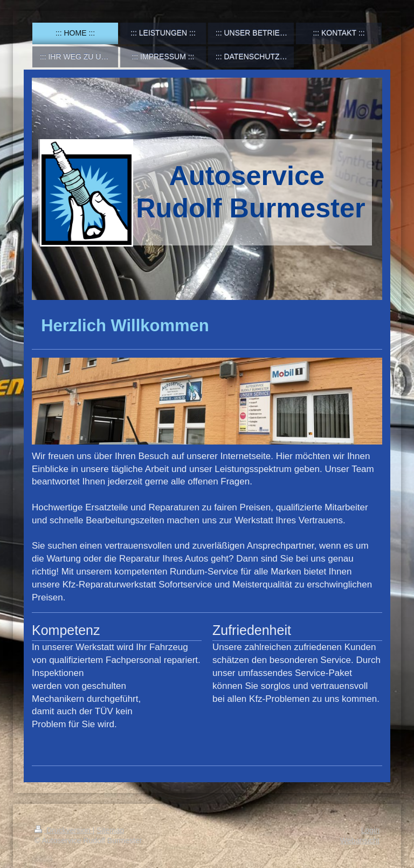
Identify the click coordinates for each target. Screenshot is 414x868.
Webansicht (360, 840)
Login (370, 830)
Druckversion (63, 830)
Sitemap (110, 830)
